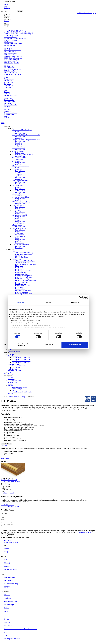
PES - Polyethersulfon (11, 53)
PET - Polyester (9, 55)
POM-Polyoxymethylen (22, 282)
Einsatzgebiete (5, 445)
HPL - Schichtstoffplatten (12, 40)
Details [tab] (48, 303)
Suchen (20, 11)
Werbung (7, 92)
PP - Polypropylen (10, 61)
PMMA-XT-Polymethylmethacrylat (26, 281)
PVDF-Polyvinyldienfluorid (23, 294)
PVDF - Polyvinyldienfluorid (13, 74)
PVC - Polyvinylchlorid (11, 73)
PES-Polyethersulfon (21, 274)
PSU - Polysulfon (9, 68)
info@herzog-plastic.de (8, 493)
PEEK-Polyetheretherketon (23, 271)
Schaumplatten (9, 82)
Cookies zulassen (75, 345)
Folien (6, 77)
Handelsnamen (5, 458)
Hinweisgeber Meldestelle (12, 640)
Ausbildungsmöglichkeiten (19, 387)
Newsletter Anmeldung (11, 105)
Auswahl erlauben (48, 345)
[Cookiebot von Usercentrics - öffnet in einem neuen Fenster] (80, 297)
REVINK (7, 106)
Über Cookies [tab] (76, 303)
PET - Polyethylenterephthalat (13, 56)
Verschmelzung (13, 382)
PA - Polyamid (9, 42)
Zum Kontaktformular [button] (7, 505)
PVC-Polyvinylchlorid (22, 258)
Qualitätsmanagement (11, 113)
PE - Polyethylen (9, 48)
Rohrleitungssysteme (10, 95)
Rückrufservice (9, 103)
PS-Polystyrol (19, 287)
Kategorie (7, 26)
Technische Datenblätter (19, 366)
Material (7, 24)
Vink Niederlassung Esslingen (18, 397)
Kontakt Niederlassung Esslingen (10, 482)
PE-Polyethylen (20, 269)
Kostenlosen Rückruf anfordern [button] (10, 506)
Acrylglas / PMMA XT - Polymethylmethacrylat (18, 34)
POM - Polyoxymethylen (12, 60)
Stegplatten (8, 84)
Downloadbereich (10, 102)
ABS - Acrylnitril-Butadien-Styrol (14, 30)
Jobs (13, 390)
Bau (6, 90)
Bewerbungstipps (17, 389)
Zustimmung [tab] (21, 303)
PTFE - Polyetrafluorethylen (13, 69)
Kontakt (7, 21)
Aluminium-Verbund (10, 37)
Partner (6, 116)
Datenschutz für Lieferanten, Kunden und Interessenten (21, 630)
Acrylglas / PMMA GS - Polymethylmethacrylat (18, 32)
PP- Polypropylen (20, 284)
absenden (11, 535)
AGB (6, 633)
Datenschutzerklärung (85, 534)
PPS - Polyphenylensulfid (12, 63)
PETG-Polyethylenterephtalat (24, 277)
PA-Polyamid (19, 266)
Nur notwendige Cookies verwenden (22, 345)
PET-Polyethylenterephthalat (24, 276)
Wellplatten (8, 87)
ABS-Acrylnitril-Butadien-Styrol (25, 253)
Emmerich (7, 6)
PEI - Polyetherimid (10, 51)
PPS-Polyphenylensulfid (22, 286)
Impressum (8, 624)
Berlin (6, 5)
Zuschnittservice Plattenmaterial (21, 358)
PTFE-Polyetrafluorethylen (23, 290)
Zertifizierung (16, 367)
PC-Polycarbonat (20, 267)
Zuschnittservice (9, 100)
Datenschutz (8, 627)
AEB (6, 637)
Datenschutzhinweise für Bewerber (22, 392)
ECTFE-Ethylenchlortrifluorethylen (26, 264)
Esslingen (7, 8)
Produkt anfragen (6, 444)
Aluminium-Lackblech (11, 35)
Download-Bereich (14, 364)
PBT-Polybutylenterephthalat (24, 254)
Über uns (7, 110)
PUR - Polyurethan (10, 71)
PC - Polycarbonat (10, 45)
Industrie (7, 94)
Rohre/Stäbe (8, 81)
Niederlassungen (9, 114)
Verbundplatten (9, 85)
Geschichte (8, 111)
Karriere (7, 118)
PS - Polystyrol (9, 66)
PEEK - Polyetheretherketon (13, 50)
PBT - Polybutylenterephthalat (13, 43)
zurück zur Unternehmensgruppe (87, 13)
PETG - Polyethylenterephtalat (13, 58)
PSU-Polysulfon (20, 289)
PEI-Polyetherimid (21, 256)
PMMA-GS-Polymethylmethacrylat (26, 279)
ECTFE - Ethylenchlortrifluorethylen (15, 39)
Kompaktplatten (9, 79)
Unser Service (8, 98)
